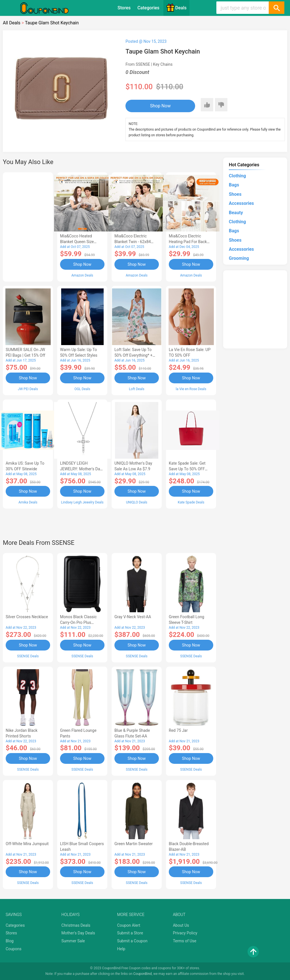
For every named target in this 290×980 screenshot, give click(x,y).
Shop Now (160, 106)
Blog (10, 941)
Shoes (235, 194)
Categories (148, 8)
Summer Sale (73, 941)
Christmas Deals (76, 925)
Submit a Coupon (132, 941)
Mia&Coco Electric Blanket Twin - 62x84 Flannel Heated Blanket (135, 242)
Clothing (237, 176)
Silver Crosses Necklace (27, 617)
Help (121, 949)
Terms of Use (185, 941)
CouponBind (143, 974)
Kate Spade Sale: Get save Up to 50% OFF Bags (187, 469)
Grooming (239, 258)
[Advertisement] (28, 226)
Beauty (236, 213)
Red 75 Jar (178, 730)
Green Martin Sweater (134, 844)
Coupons (14, 949)
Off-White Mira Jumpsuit (27, 844)
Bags (234, 185)
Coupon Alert (129, 925)
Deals (176, 8)
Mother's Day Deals (78, 933)
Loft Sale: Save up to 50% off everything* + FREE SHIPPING (133, 355)
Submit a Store (130, 933)
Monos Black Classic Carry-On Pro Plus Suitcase (78, 622)
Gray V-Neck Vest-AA (133, 617)
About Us (181, 925)
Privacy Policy (185, 933)
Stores (124, 8)
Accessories (241, 203)
